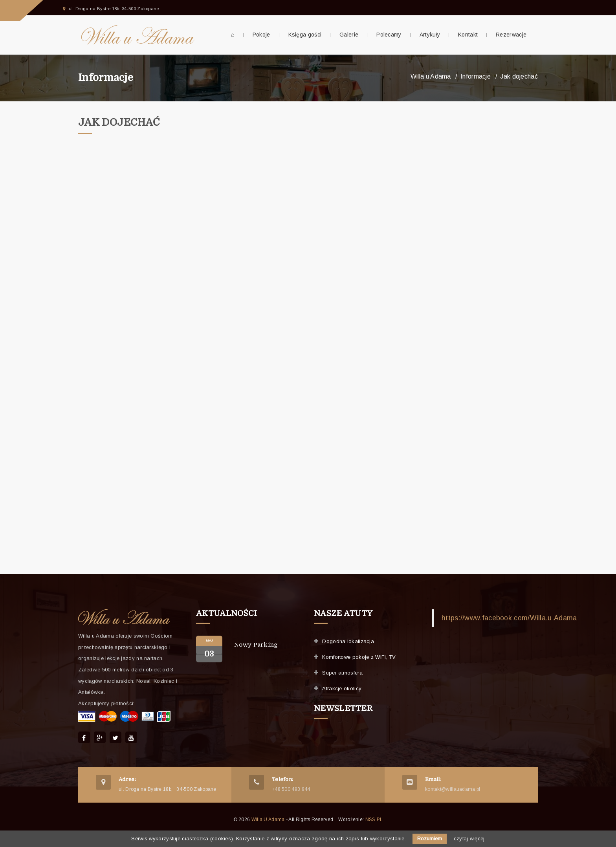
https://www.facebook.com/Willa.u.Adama (509, 618)
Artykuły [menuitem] (430, 35)
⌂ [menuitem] (233, 35)
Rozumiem (430, 839)
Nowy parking (256, 645)
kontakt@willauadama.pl (453, 789)
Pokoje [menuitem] (261, 35)
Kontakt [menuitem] (468, 35)
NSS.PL (374, 819)
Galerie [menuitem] (349, 35)
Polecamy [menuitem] (389, 35)
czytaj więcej (469, 839)
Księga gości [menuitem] (305, 35)
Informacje (106, 78)
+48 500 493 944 (291, 789)
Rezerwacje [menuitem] (511, 35)
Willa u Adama (431, 76)
